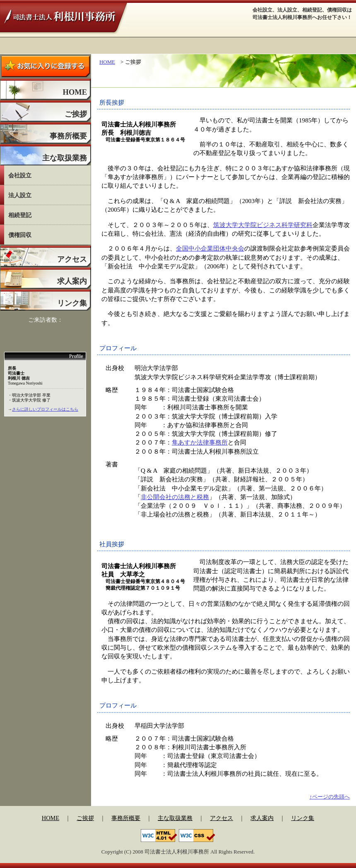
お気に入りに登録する (46, 66)
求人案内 (262, 818)
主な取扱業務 (175, 818)
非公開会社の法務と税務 (175, 497)
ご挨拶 (85, 818)
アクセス (221, 818)
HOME (107, 62)
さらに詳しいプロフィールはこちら (45, 409)
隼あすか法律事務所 (200, 442)
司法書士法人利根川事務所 (64, 19)
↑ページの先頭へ (330, 797)
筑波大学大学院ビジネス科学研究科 (263, 225)
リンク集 (303, 818)
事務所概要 (126, 818)
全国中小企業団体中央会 (210, 248)
